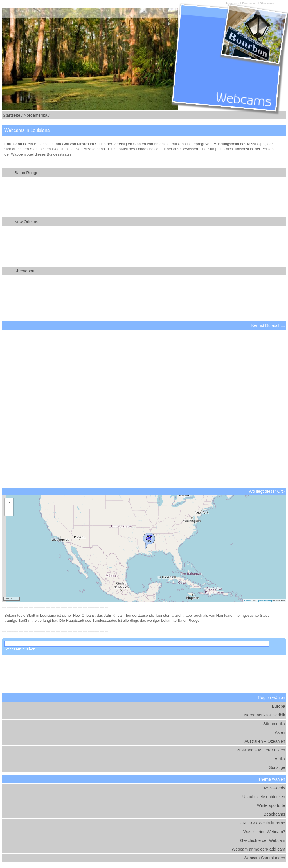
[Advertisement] (144, 401)
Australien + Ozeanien (265, 741)
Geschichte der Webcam (263, 840)
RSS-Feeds (274, 788)
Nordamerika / (37, 115)
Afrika (280, 759)
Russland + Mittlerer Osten (261, 750)
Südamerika (274, 724)
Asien (280, 732)
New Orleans (149, 222)
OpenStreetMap (264, 601)
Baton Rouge (149, 173)
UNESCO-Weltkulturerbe (262, 823)
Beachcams (274, 814)
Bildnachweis (267, 3)
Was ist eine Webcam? (264, 832)
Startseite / (13, 115)
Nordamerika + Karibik (265, 715)
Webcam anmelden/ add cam (258, 849)
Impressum (233, 3)
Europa (279, 706)
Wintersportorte (271, 805)
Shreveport (149, 271)
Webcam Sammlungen (264, 858)
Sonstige (277, 767)
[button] (149, 540)
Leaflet (247, 601)
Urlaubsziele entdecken (264, 797)
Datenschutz (249, 3)
